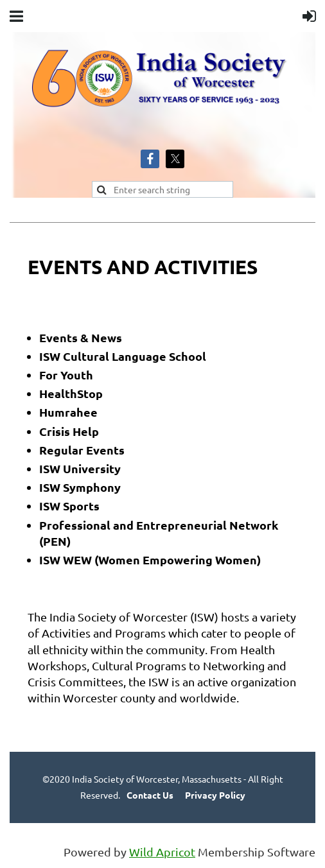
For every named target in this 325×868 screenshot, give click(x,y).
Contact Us (150, 795)
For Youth (66, 375)
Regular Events (82, 450)
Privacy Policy (215, 795)
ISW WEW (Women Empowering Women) (150, 560)
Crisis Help (69, 431)
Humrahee (68, 412)
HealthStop (71, 393)
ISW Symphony (80, 487)
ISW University (80, 468)
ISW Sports (69, 506)
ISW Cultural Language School (123, 356)
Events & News (81, 337)
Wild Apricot (162, 852)
